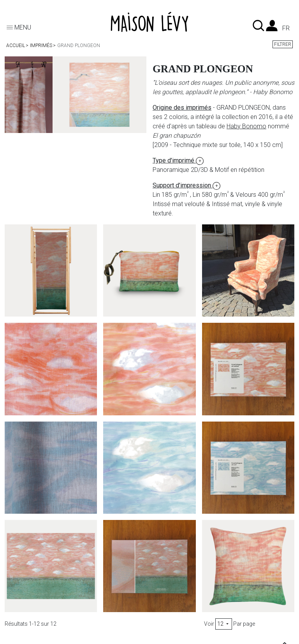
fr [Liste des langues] (286, 28)
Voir (209, 624)
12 (224, 624)
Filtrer (283, 44)
